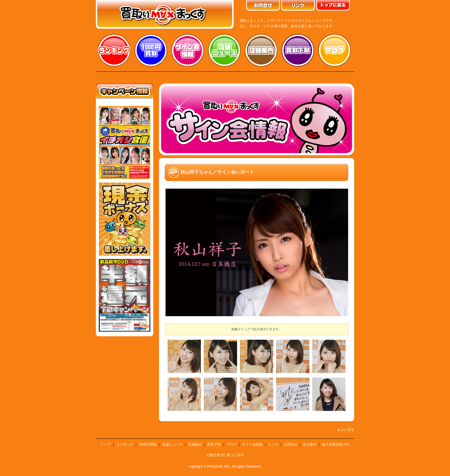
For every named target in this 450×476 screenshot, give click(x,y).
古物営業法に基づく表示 (225, 455)
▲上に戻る (346, 430)
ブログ (335, 50)
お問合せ (291, 444)
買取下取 (214, 444)
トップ (106, 444)
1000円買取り (151, 50)
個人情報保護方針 (336, 444)
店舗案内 (261, 50)
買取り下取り (298, 50)
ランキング (114, 50)
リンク (273, 444)
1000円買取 (148, 444)
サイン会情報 (188, 50)
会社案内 (310, 444)
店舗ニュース (224, 50)
